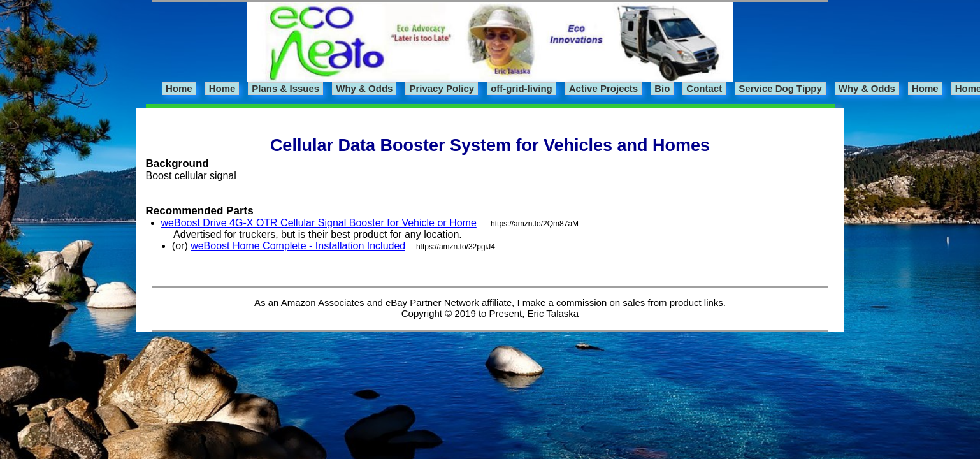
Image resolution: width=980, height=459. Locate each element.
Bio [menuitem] (662, 88)
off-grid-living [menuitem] (522, 88)
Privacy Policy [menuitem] (442, 88)
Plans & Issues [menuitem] (285, 88)
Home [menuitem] (179, 88)
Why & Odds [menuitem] (364, 88)
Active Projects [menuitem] (603, 88)
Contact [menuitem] (704, 88)
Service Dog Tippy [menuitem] (780, 88)
